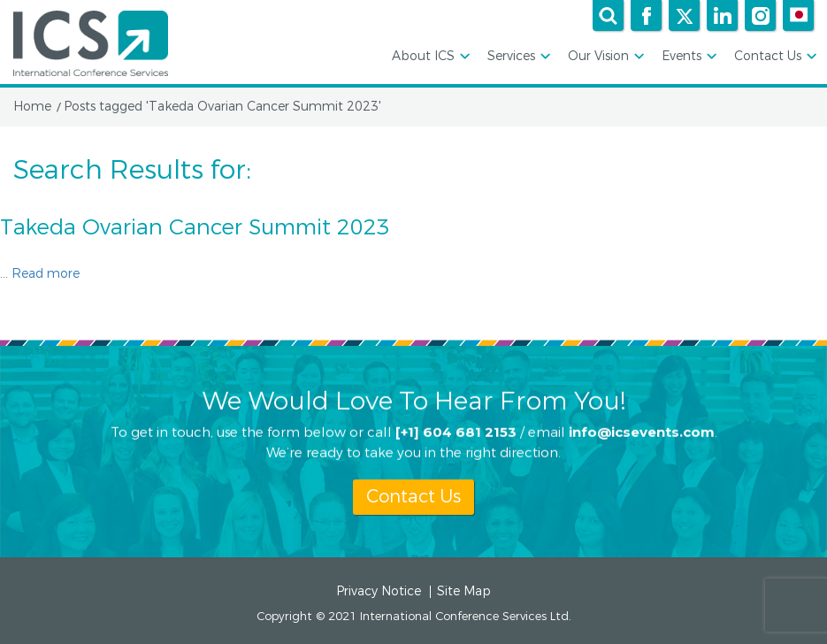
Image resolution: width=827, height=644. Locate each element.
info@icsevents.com (642, 431)
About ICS (429, 57)
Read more (46, 274)
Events (688, 57)
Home (32, 107)
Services (517, 57)
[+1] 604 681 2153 (456, 431)
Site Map (464, 592)
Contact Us (774, 57)
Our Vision (605, 57)
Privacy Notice (379, 592)
